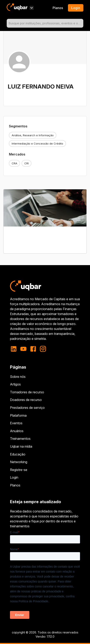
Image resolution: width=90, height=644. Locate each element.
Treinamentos (20, 439)
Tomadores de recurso (27, 392)
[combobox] (45, 23)
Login (14, 477)
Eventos (16, 423)
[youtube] (23, 349)
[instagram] (43, 349)
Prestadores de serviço (27, 408)
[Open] (81, 23)
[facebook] (33, 349)
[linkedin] (15, 349)
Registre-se (19, 470)
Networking (19, 462)
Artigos (15, 384)
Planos (58, 8)
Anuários (17, 431)
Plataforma (18, 415)
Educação (18, 454)
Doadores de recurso (26, 400)
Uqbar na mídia (21, 446)
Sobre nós (18, 377)
